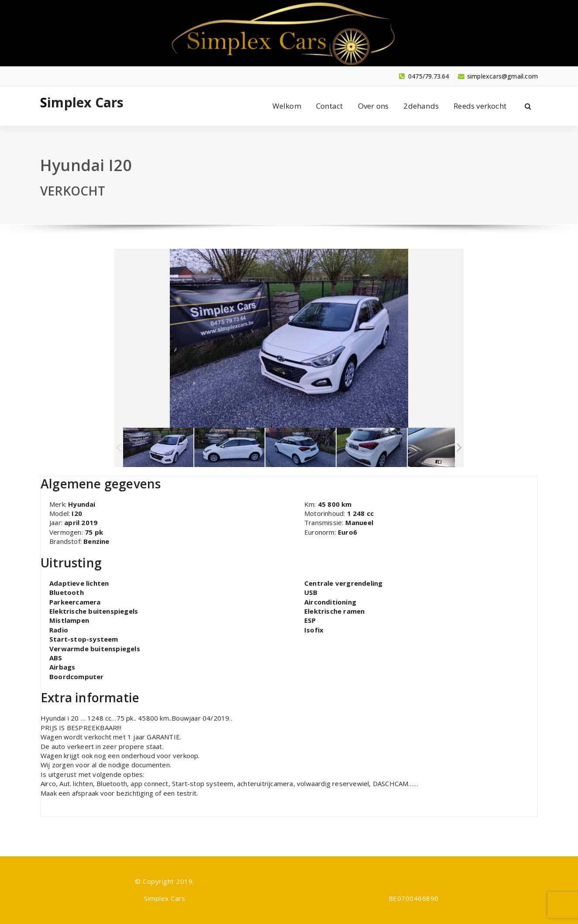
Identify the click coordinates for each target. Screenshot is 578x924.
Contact (329, 106)
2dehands (421, 106)
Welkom (287, 106)
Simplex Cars (82, 103)
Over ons (373, 106)
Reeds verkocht (480, 106)
